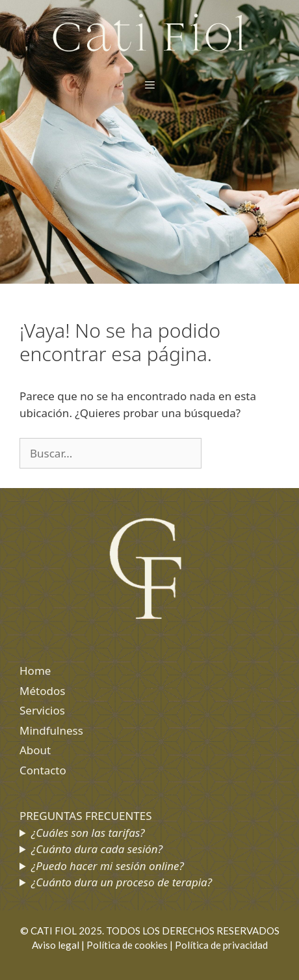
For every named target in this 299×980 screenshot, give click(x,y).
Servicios (42, 710)
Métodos (42, 691)
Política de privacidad (221, 945)
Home (35, 671)
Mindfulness (51, 730)
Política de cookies (127, 945)
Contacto (43, 770)
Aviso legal (56, 945)
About (35, 750)
